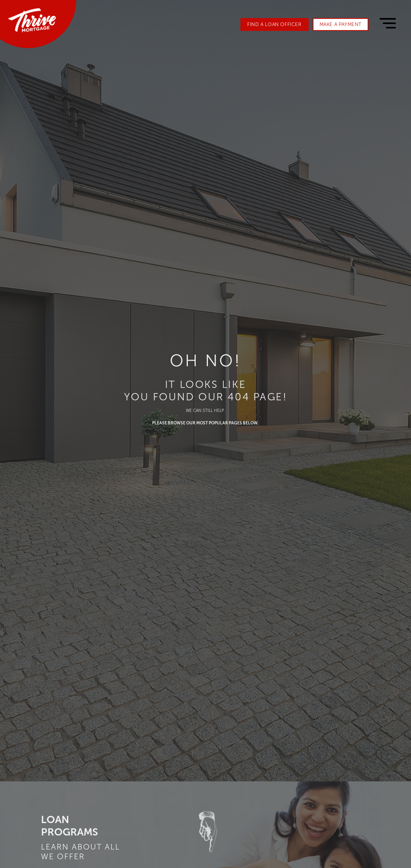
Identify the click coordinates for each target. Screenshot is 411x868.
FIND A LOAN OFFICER (274, 24)
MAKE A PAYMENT (341, 24)
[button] (388, 23)
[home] (32, 20)
